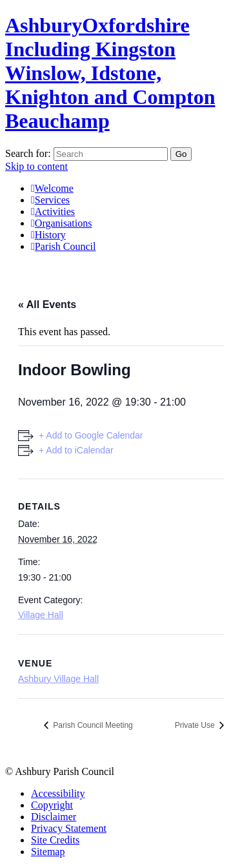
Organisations (61, 223)
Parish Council (64, 246)
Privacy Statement (69, 828)
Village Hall (41, 615)
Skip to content (36, 166)
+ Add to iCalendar (76, 450)
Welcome (52, 188)
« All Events (47, 305)
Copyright (52, 805)
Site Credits (55, 840)
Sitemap (48, 852)
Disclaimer (54, 817)
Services (50, 200)
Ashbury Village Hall (58, 679)
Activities (53, 212)
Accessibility (58, 793)
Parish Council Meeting (92, 725)
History (48, 235)
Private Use (196, 725)
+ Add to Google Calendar (91, 435)
